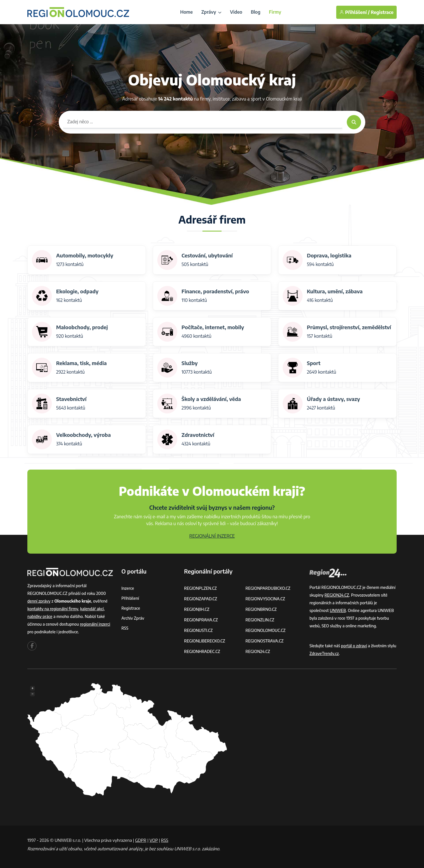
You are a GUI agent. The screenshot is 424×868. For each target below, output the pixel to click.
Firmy (275, 12)
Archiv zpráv (133, 618)
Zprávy (211, 12)
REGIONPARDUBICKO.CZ (268, 588)
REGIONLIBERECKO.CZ (205, 641)
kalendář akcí (92, 609)
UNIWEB (338, 610)
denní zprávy (39, 601)
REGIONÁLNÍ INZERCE (212, 536)
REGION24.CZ (258, 651)
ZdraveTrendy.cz (324, 653)
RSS (125, 628)
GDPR (141, 840)
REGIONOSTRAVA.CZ (265, 641)
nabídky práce (40, 616)
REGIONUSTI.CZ (198, 630)
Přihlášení (130, 598)
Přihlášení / (354, 12)
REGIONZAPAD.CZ (201, 599)
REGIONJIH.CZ (197, 609)
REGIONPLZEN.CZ (200, 588)
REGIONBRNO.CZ (261, 609)
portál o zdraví (354, 646)
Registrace (382, 12)
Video (236, 12)
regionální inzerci (95, 624)
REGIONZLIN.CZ (260, 620)
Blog (256, 12)
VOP (154, 840)
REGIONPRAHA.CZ (201, 620)
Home (186, 12)
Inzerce (128, 588)
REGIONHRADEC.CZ (202, 651)
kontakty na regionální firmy (53, 609)
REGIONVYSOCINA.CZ (265, 599)
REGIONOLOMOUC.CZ (266, 630)
